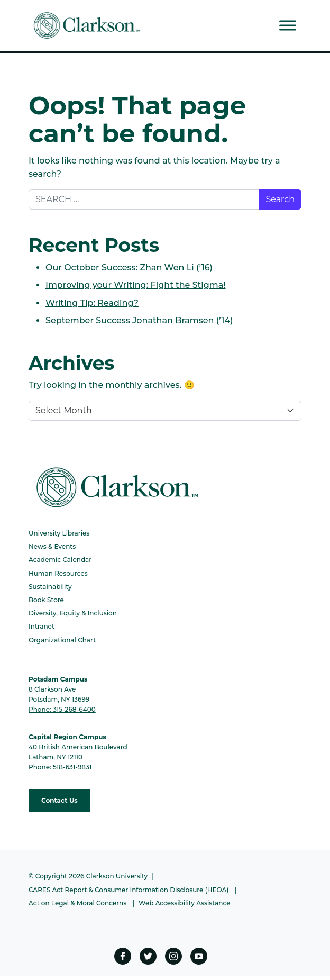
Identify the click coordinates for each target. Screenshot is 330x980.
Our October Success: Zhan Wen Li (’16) (129, 267)
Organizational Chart (62, 640)
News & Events (52, 546)
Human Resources (58, 573)
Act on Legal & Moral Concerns (77, 903)
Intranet (42, 626)
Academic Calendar (60, 560)
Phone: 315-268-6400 (62, 709)
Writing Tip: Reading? (92, 303)
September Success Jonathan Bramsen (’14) (139, 320)
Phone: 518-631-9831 (60, 767)
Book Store (46, 600)
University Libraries (59, 533)
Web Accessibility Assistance (184, 903)
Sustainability (50, 587)
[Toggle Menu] (288, 25)
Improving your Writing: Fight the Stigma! (136, 285)
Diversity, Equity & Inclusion (73, 613)
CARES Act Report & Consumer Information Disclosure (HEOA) (129, 890)
